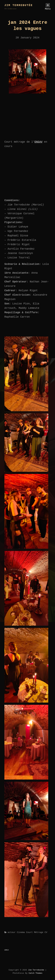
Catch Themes (35, 973)
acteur (12, 932)
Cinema (21, 932)
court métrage (35, 932)
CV (46, 932)
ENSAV (38, 142)
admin (7, 950)
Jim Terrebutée (19, 5)
